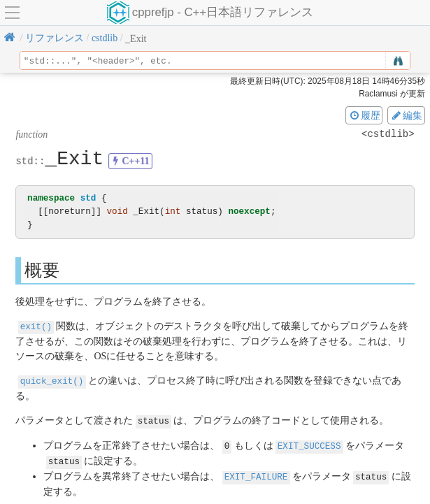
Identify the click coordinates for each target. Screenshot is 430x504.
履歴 (364, 115)
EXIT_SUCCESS (309, 444)
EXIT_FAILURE (256, 473)
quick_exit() (52, 380)
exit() (36, 326)
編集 (406, 115)
